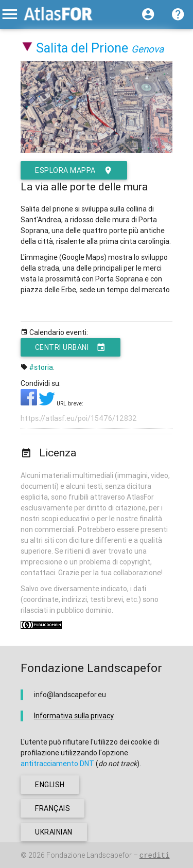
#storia (41, 367)
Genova (147, 49)
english (50, 785)
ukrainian (54, 832)
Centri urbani (71, 347)
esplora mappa (74, 170)
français (52, 808)
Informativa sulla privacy (74, 716)
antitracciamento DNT (57, 764)
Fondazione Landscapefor (89, 855)
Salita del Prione (82, 48)
